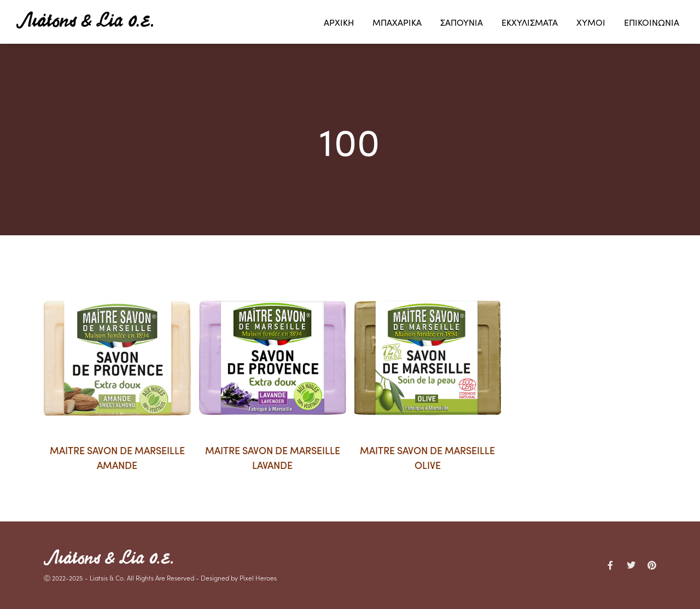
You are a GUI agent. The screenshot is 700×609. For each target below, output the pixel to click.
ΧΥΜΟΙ (591, 22)
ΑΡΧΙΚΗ (339, 22)
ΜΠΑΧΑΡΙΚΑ (397, 22)
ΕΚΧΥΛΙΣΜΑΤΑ (530, 22)
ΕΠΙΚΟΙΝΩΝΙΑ (652, 22)
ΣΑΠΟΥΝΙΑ (462, 22)
